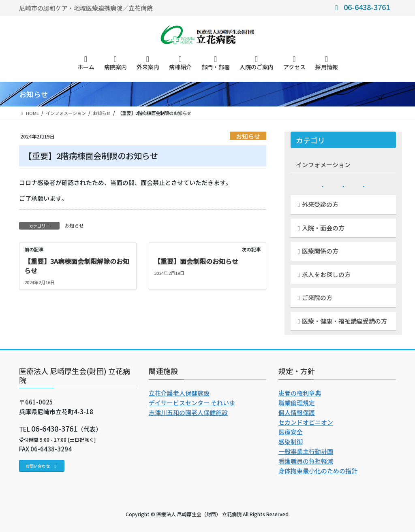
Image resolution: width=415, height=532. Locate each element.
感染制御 (291, 442)
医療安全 (291, 432)
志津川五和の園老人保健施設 (188, 412)
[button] (42, 466)
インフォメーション (323, 165)
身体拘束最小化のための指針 (318, 471)
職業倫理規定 (297, 403)
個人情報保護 (297, 412)
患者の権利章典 (300, 393)
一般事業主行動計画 (306, 451)
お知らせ (248, 136)
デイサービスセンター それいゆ (192, 403)
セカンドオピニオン (306, 422)
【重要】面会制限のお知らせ (196, 261)
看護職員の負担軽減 (306, 461)
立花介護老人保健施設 (179, 393)
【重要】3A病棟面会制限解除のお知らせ (77, 266)
